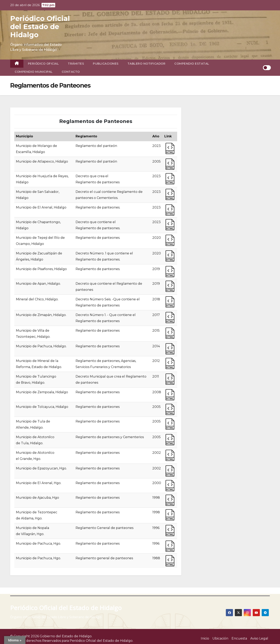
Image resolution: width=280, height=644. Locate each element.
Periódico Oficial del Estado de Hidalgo (40, 27)
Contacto (71, 72)
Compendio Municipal (34, 72)
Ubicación (220, 638)
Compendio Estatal (192, 64)
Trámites (76, 64)
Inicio (205, 638)
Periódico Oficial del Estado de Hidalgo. (101, 641)
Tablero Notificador (147, 64)
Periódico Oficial (43, 64)
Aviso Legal (259, 638)
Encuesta (239, 638)
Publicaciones (106, 64)
